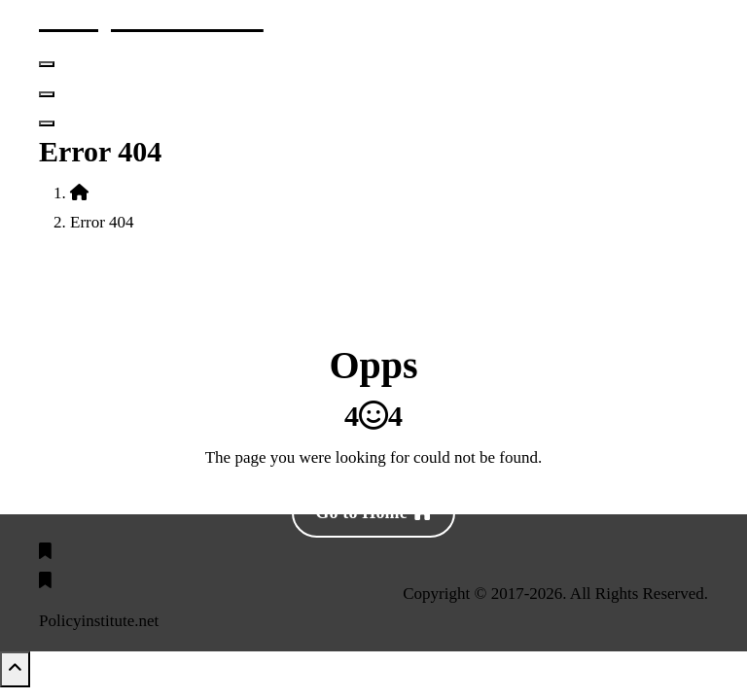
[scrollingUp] (15, 669)
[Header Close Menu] (47, 94)
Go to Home (373, 512)
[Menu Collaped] (47, 64)
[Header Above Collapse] (47, 123)
